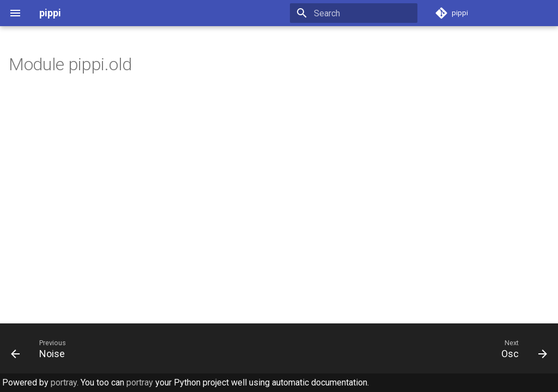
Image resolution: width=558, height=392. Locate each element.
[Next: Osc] (521, 348)
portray (140, 382)
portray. (65, 382)
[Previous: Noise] (41, 348)
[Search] (354, 13)
